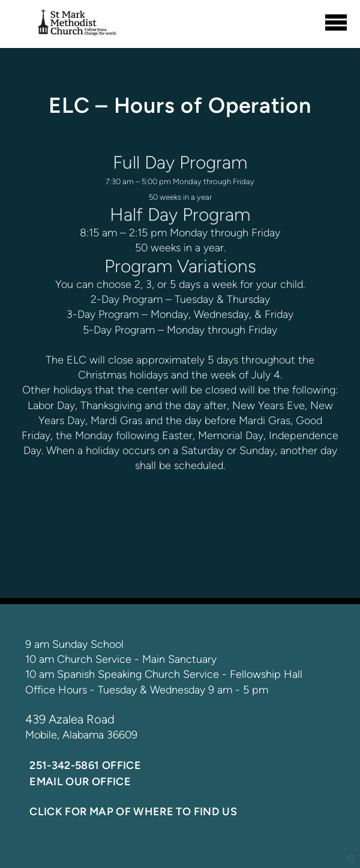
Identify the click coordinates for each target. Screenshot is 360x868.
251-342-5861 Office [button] (85, 765)
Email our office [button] (80, 782)
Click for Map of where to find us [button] (133, 812)
